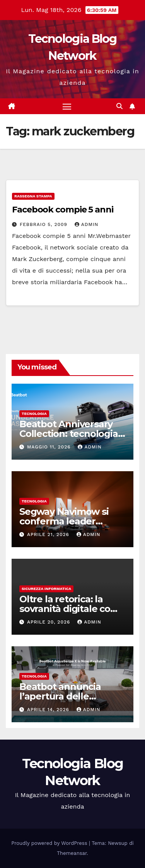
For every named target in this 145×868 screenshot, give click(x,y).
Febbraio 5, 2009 (44, 224)
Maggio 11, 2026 (50, 447)
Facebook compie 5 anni (63, 210)
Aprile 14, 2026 (49, 710)
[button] (119, 106)
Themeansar (72, 853)
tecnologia (34, 414)
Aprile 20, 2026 (49, 622)
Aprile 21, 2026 (49, 534)
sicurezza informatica (46, 589)
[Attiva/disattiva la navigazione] (67, 106)
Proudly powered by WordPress (50, 843)
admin (87, 224)
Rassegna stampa (33, 196)
